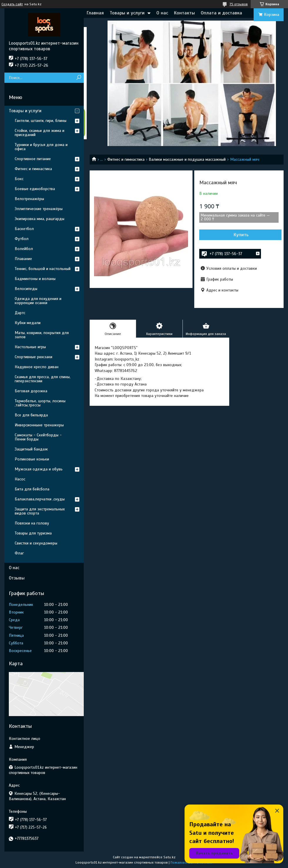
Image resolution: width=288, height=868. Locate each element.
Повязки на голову (32, 523)
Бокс (19, 179)
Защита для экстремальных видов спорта (40, 511)
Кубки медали (28, 323)
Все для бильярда (31, 415)
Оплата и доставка (221, 13)
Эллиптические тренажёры (39, 209)
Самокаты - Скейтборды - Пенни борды (38, 437)
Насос (20, 479)
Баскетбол (24, 229)
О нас (162, 13)
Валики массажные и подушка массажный (187, 159)
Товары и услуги (127, 13)
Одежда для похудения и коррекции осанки (38, 301)
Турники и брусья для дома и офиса (41, 147)
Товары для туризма (33, 533)
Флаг (19, 553)
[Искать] (79, 78)
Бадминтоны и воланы (35, 279)
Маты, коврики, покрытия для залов (42, 335)
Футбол (22, 239)
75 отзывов (239, 4)
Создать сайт (12, 4)
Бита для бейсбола (32, 489)
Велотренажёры (29, 199)
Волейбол (24, 249)
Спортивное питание (33, 159)
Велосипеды (26, 289)
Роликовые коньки (32, 459)
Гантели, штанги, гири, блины (41, 121)
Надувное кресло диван (37, 367)
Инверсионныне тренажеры (39, 425)
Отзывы (17, 578)
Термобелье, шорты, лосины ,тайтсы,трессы (40, 403)
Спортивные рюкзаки (34, 357)
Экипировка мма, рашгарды (40, 219)
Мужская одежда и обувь (39, 469)
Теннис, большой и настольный (43, 269)
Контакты (184, 13)
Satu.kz (169, 857)
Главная (95, 13)
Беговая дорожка (31, 391)
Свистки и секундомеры (36, 543)
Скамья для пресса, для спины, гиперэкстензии (43, 379)
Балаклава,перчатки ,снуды (40, 499)
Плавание (23, 259)
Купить (241, 235)
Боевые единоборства (35, 189)
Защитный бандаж (31, 449)
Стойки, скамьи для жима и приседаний (40, 133)
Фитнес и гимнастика (126, 159)
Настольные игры (30, 347)
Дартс (20, 313)
